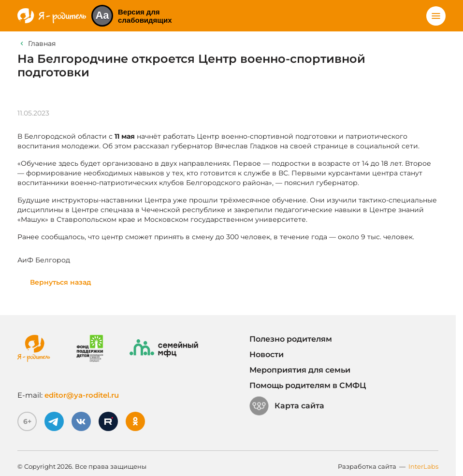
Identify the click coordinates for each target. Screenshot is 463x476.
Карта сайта (287, 406)
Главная (42, 43)
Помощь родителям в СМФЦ (308, 385)
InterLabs (423, 466)
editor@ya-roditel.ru (82, 395)
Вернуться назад (61, 282)
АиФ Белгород (44, 260)
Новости (267, 354)
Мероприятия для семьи (300, 370)
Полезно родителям (291, 339)
